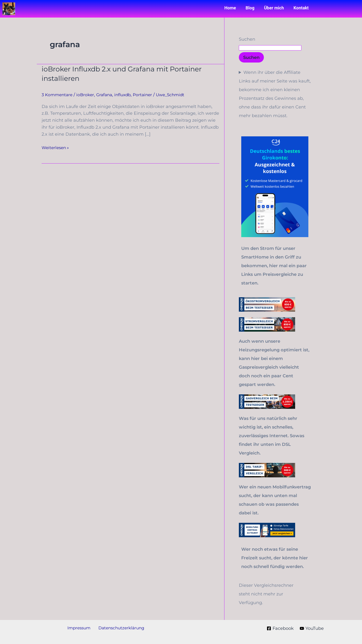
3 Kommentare (58, 95)
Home (230, 8)
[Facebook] (280, 628)
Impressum (79, 628)
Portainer (148, 95)
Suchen (247, 39)
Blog (250, 8)
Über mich (274, 8)
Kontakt (301, 8)
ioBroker (87, 95)
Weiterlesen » (56, 147)
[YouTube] (311, 628)
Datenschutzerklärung (120, 628)
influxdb (127, 95)
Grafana (107, 95)
